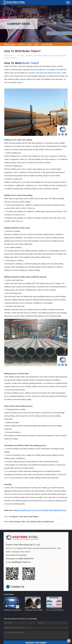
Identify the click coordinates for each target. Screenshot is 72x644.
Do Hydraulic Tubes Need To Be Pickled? (24, 517)
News (36, 44)
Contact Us (17, 587)
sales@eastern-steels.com (21, 562)
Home (29, 44)
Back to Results (10, 44)
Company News (47, 44)
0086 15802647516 (26, 559)
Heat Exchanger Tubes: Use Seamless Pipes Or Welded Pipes (31, 522)
